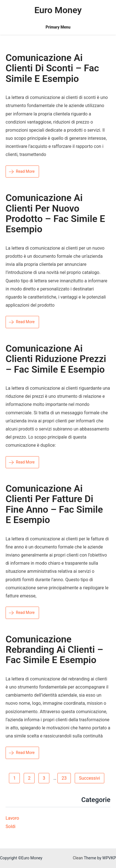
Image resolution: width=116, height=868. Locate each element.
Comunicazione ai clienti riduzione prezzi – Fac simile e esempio (56, 359)
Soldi (10, 826)
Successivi (90, 778)
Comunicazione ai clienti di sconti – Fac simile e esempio (52, 68)
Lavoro (12, 818)
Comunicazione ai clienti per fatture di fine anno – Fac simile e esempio (54, 504)
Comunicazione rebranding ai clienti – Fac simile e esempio (54, 650)
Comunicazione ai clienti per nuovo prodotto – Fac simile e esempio (55, 213)
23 (64, 778)
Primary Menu (58, 27)
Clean (78, 858)
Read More (22, 171)
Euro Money (58, 10)
